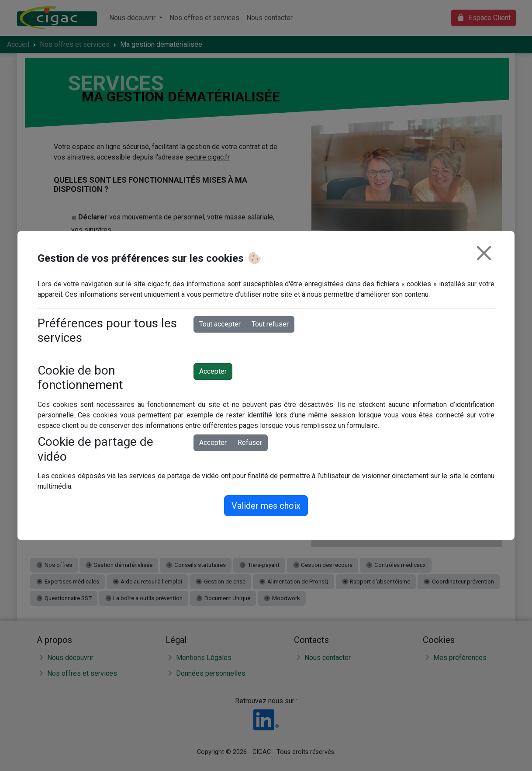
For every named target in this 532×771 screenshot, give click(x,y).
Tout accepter (220, 324)
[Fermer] (484, 253)
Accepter (213, 371)
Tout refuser (270, 324)
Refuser (250, 443)
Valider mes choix (266, 506)
